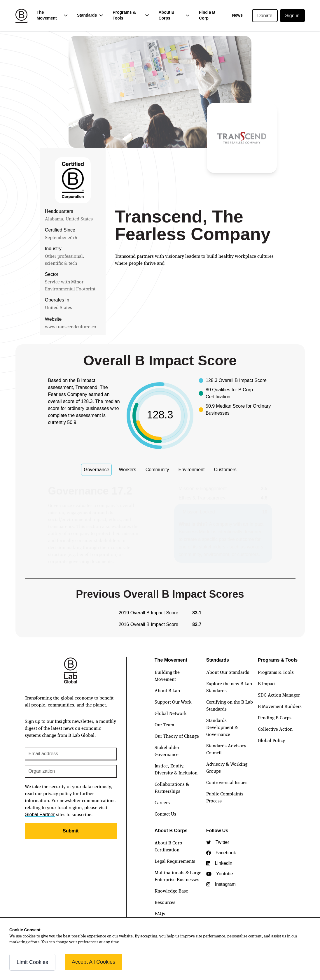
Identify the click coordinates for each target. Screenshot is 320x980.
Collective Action (275, 729)
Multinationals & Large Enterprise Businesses (178, 876)
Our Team (164, 724)
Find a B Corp (207, 15)
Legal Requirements (175, 861)
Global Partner (40, 815)
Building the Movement (167, 675)
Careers (162, 802)
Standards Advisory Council (226, 749)
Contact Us (165, 814)
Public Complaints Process (225, 797)
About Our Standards (228, 672)
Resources (165, 902)
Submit (71, 831)
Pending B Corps (275, 717)
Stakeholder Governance (167, 751)
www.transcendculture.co (71, 326)
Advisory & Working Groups (227, 767)
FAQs (160, 913)
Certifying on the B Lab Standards (230, 705)
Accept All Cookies (93, 962)
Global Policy (271, 740)
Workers (127, 470)
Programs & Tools (276, 672)
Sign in (292, 16)
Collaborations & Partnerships (172, 787)
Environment (192, 470)
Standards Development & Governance (222, 727)
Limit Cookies (32, 962)
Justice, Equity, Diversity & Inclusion (176, 769)
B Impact (267, 683)
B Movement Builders (280, 706)
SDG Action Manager (279, 695)
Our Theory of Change (177, 736)
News (237, 15)
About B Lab (167, 690)
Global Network (171, 713)
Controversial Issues (227, 782)
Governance (96, 470)
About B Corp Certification (168, 846)
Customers (225, 470)
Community (157, 470)
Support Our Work (173, 702)
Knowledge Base (171, 890)
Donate (265, 16)
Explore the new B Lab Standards (229, 687)
